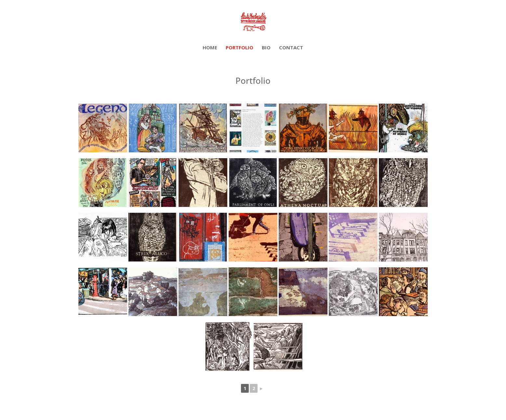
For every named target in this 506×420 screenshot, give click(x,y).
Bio (266, 48)
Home (210, 48)
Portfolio (240, 48)
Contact (291, 48)
